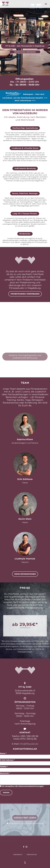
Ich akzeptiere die (25, 823)
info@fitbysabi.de (29, 744)
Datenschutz (32, 855)
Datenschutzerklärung (34, 823)
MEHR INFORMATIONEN (25, 574)
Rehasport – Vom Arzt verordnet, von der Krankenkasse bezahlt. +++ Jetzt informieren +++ (25, 97)
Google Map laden (25, 818)
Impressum (18, 855)
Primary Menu (46, 4)
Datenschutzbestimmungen (31, 786)
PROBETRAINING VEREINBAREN (25, 52)
